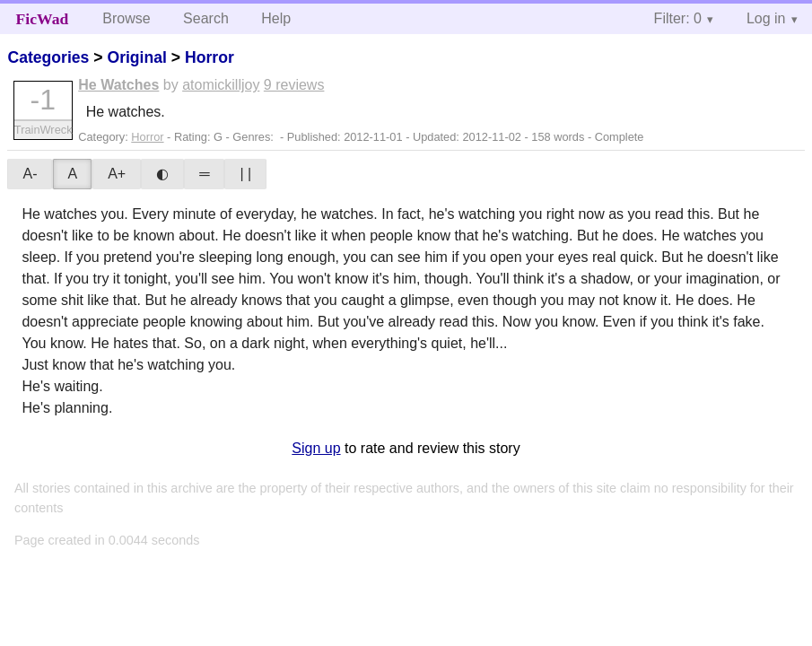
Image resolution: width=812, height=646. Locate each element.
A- (30, 174)
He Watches (118, 85)
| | (245, 174)
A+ (117, 174)
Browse (126, 18)
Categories (48, 57)
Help (276, 18)
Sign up (316, 448)
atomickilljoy (221, 85)
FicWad (43, 19)
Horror (210, 57)
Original (136, 57)
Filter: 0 (678, 18)
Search (206, 18)
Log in (766, 18)
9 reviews (294, 85)
